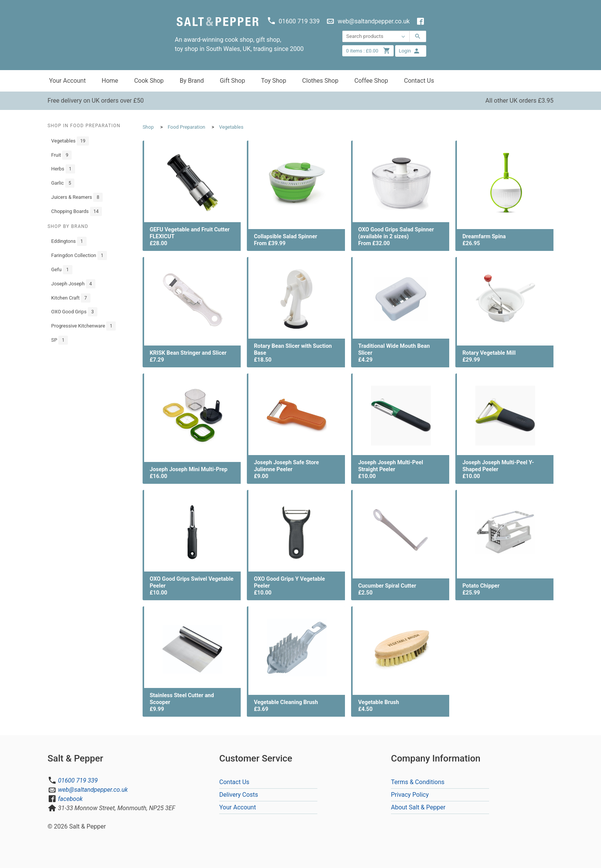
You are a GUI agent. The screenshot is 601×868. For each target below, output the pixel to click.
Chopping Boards (77, 211)
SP (60, 340)
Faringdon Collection (79, 255)
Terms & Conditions (418, 782)
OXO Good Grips (74, 312)
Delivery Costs (239, 795)
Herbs (63, 169)
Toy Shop (274, 81)
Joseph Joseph (73, 284)
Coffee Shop (371, 81)
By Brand (192, 81)
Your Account (67, 81)
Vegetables (70, 141)
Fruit (62, 155)
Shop (148, 127)
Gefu (62, 270)
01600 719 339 (78, 780)
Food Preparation (186, 127)
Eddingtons (69, 241)
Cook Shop (149, 81)
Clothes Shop (320, 81)
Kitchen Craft (71, 298)
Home (110, 81)
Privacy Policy (410, 795)
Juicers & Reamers (77, 197)
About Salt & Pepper (418, 807)
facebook (70, 799)
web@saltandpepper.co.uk (93, 790)
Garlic (63, 183)
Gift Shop (232, 81)
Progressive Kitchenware (84, 326)
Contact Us (419, 81)
